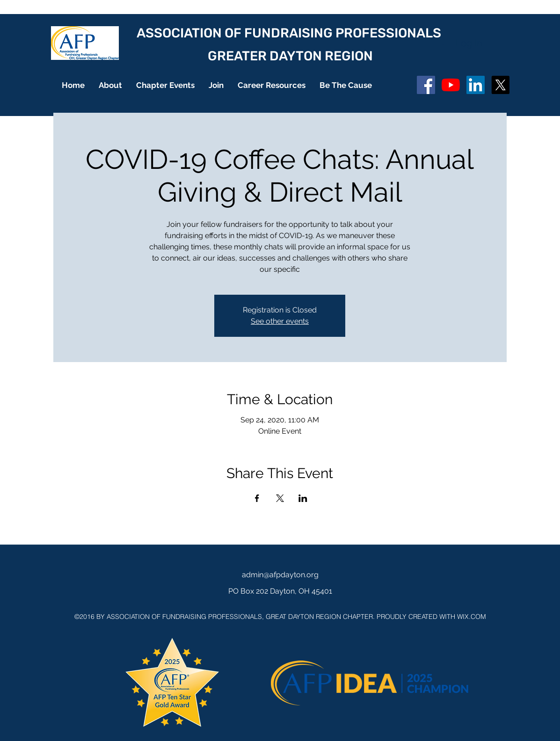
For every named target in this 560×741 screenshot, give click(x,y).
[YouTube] (451, 85)
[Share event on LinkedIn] (303, 498)
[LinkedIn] (476, 85)
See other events (280, 321)
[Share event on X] (280, 498)
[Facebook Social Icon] (426, 85)
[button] (110, 85)
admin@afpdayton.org (280, 575)
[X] (500, 85)
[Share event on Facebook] (257, 498)
